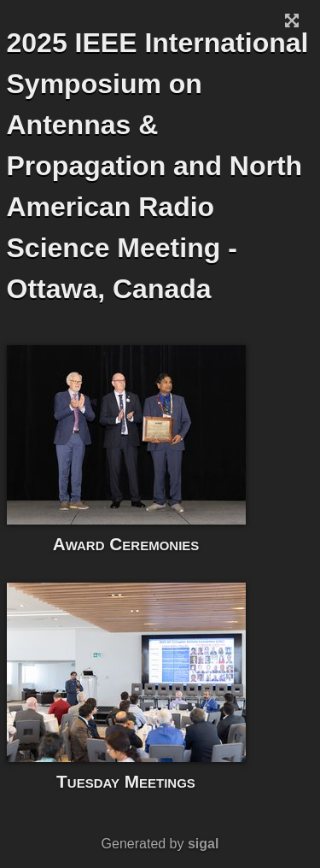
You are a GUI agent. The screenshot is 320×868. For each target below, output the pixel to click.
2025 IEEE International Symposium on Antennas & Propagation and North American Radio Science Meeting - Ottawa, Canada (158, 166)
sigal (203, 844)
